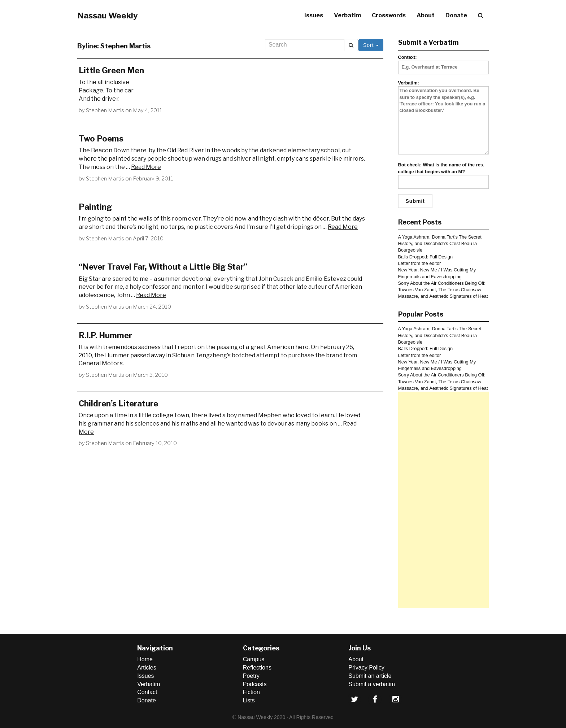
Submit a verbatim (372, 684)
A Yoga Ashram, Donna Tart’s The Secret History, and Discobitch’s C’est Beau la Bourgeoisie (440, 244)
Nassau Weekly (108, 16)
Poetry (251, 676)
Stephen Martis (105, 110)
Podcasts (255, 684)
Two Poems (101, 139)
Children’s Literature (118, 404)
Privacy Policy (366, 668)
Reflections (257, 668)
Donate (456, 15)
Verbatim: (444, 118)
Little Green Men (111, 70)
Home (145, 659)
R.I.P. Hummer (105, 335)
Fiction (251, 692)
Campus (254, 659)
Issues (314, 15)
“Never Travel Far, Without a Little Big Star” (163, 267)
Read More (146, 167)
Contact (147, 692)
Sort (371, 45)
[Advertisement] (444, 500)
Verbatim (347, 15)
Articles (147, 668)
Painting (95, 207)
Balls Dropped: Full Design (426, 257)
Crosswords (389, 15)
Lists (249, 700)
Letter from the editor (420, 263)
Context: (444, 62)
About (426, 15)
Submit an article (370, 676)
